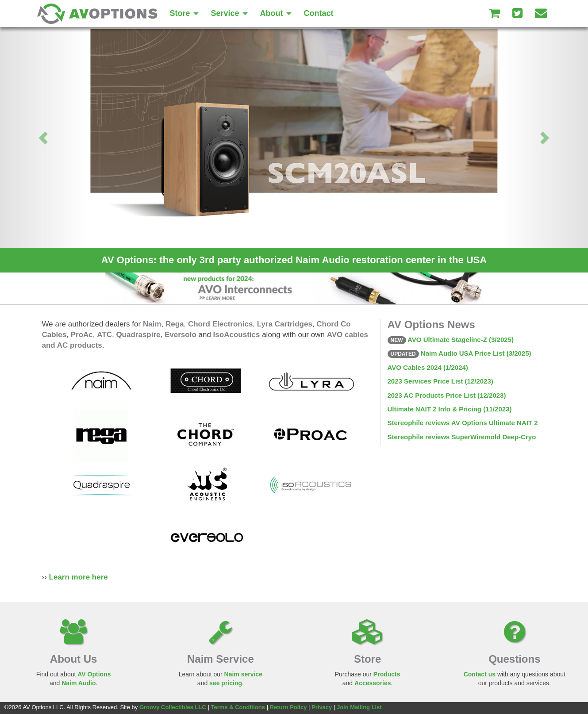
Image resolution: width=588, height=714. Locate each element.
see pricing (226, 683)
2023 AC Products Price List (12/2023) (447, 395)
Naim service (243, 674)
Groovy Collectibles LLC (173, 707)
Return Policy (288, 707)
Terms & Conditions (238, 707)
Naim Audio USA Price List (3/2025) (459, 353)
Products (387, 674)
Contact (319, 13)
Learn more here (79, 577)
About (276, 13)
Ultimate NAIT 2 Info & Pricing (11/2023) (450, 409)
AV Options (94, 674)
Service (229, 13)
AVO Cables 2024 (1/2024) (428, 367)
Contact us (480, 674)
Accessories (373, 683)
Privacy (322, 707)
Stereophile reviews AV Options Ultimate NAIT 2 (463, 423)
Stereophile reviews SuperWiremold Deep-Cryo (462, 437)
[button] (44, 137)
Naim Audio (79, 683)
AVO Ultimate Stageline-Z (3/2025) (451, 340)
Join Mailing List (359, 707)
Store (184, 13)
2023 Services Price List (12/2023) (440, 381)
